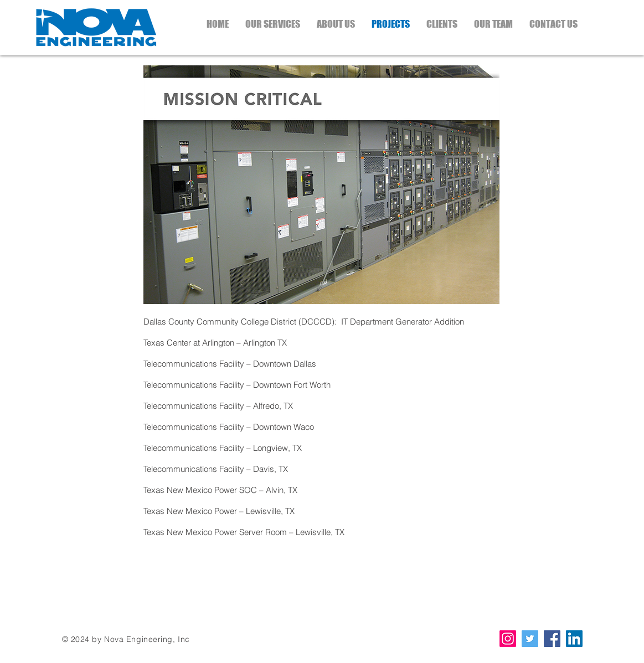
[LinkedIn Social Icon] (574, 639)
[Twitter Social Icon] (530, 639)
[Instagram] (508, 639)
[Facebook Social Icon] (552, 639)
